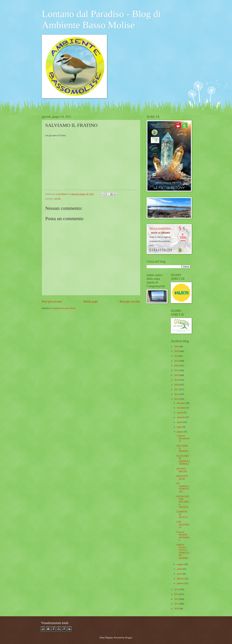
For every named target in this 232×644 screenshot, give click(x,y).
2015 (177, 399)
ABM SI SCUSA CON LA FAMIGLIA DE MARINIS (183, 551)
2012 (177, 599)
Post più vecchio (130, 301)
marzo (180, 574)
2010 (177, 609)
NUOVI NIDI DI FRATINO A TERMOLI (183, 460)
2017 (177, 389)
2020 (177, 375)
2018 (177, 385)
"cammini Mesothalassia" (183, 438)
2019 (177, 380)
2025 (177, 351)
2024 (177, 356)
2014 (177, 589)
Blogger (129, 638)
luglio (180, 427)
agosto (180, 422)
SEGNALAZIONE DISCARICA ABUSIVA (183, 502)
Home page (91, 301)
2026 (177, 347)
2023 (177, 361)
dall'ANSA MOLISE (182, 470)
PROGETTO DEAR (182, 478)
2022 (177, 366)
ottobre (180, 413)
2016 (177, 394)
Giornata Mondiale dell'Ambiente (183, 536)
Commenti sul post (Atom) (63, 308)
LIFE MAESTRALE (183, 525)
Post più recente (52, 301)
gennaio (181, 583)
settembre (181, 417)
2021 (177, 370)
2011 (177, 604)
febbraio (181, 579)
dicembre (181, 403)
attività (57, 199)
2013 (177, 594)
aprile (180, 569)
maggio (181, 564)
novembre (182, 408)
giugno (180, 432)
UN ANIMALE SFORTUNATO (183, 488)
